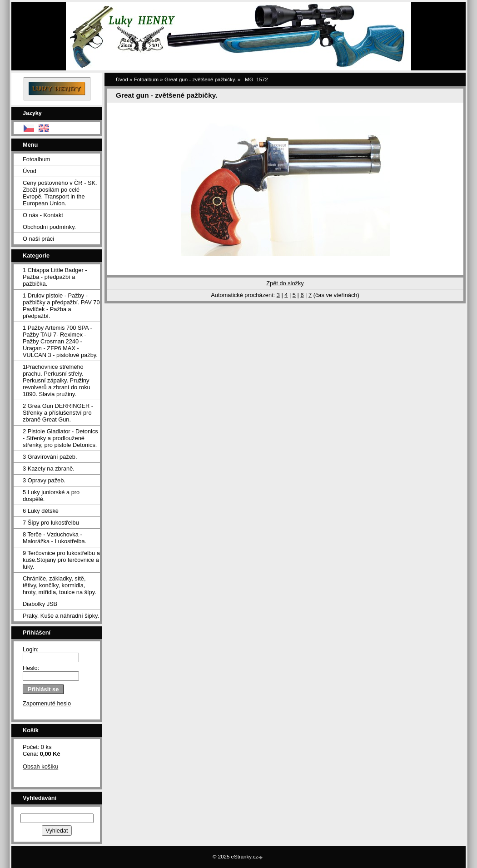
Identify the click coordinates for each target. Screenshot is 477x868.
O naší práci (38, 239)
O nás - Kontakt (43, 215)
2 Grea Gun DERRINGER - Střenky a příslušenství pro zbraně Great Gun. (58, 413)
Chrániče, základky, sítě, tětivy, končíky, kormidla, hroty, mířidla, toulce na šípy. (60, 585)
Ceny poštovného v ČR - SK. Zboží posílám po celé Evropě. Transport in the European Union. (60, 193)
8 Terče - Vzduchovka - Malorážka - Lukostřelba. (55, 538)
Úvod (30, 171)
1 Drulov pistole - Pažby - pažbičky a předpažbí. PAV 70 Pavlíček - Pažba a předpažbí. (61, 306)
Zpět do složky (285, 283)
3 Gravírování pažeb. (50, 457)
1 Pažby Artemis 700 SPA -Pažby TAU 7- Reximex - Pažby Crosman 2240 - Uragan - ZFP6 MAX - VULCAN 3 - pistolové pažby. (60, 341)
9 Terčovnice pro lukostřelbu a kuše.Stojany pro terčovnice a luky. (61, 560)
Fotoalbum (36, 159)
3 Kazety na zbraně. (49, 469)
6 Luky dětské (41, 511)
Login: (31, 649)
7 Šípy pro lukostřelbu (51, 523)
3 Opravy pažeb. (44, 480)
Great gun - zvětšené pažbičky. (200, 79)
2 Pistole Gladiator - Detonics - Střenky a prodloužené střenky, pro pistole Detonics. (60, 438)
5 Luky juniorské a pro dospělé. (51, 496)
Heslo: (31, 668)
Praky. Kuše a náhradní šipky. (61, 616)
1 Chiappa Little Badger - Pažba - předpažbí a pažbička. (55, 277)
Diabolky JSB (40, 604)
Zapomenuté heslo (47, 703)
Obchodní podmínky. (49, 227)
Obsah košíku (40, 766)
